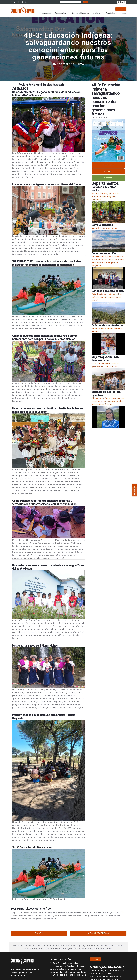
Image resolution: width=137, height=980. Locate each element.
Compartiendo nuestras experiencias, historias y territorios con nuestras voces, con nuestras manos (44, 502)
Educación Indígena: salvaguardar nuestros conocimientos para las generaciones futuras (108, 401)
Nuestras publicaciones (80, 13)
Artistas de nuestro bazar (107, 325)
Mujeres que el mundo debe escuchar (105, 359)
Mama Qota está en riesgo (104, 228)
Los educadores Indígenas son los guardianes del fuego (47, 184)
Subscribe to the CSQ (98, 933)
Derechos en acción (104, 253)
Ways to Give (110, 13)
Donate (39, 933)
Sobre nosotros (45, 13)
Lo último (123, 13)
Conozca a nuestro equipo (108, 291)
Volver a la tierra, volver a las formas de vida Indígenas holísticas (106, 197)
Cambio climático (102, 225)
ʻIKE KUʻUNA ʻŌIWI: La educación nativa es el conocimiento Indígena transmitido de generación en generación (48, 263)
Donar (121, 9)
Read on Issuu (108, 165)
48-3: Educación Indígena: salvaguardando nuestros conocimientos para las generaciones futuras (69, 46)
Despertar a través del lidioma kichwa (35, 646)
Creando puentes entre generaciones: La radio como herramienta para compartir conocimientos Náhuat (45, 337)
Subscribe (108, 178)
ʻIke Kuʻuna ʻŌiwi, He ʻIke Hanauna (32, 848)
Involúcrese (97, 13)
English (122, 2)
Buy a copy (108, 171)
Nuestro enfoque (61, 13)
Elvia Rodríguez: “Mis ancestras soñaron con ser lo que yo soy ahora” (107, 297)
